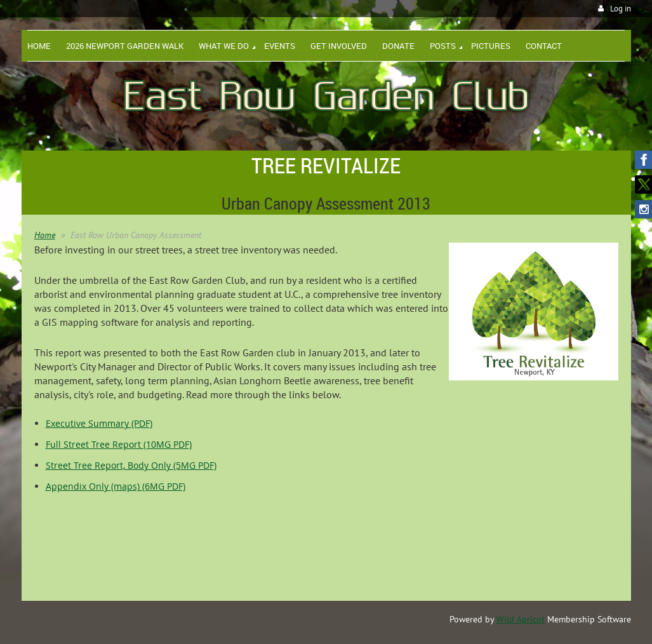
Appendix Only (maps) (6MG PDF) (116, 486)
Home (45, 235)
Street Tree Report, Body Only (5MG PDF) (131, 465)
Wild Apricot (521, 619)
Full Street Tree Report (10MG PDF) (119, 444)
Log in (621, 9)
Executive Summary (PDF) (99, 423)
